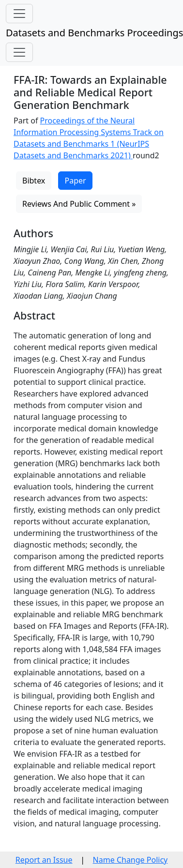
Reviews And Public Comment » (79, 204)
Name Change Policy (130, 860)
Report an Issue (44, 860)
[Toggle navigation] (19, 14)
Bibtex (34, 181)
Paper (75, 181)
